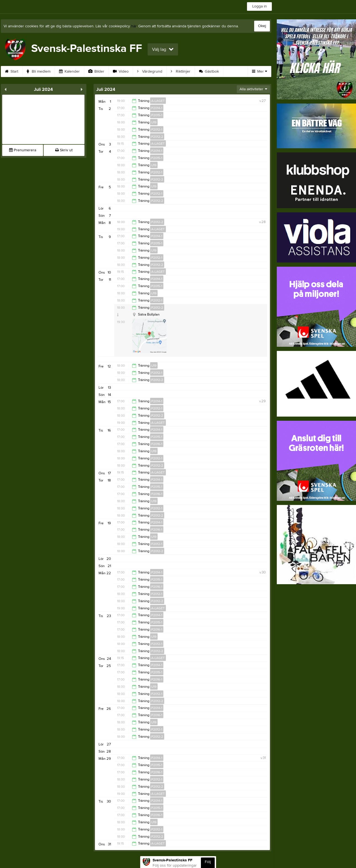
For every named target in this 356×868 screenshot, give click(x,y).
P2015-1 (157, 115)
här (134, 26)
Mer (260, 72)
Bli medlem (39, 72)
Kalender (69, 72)
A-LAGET (158, 101)
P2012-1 (157, 129)
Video (121, 72)
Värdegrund (150, 72)
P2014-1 (157, 108)
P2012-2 (157, 137)
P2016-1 (157, 444)
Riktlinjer (181, 72)
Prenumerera (23, 150)
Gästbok (209, 72)
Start (12, 72)
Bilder (96, 72)
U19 (154, 122)
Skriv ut (64, 150)
